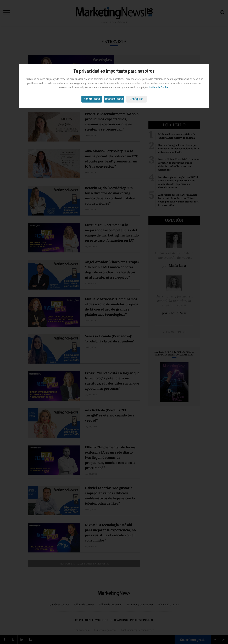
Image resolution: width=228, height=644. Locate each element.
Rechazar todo (114, 99)
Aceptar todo (92, 99)
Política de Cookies (159, 87)
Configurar (136, 99)
